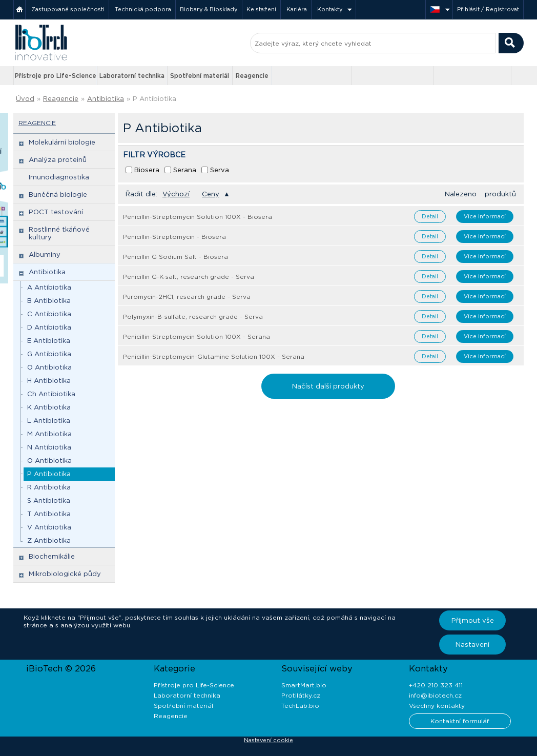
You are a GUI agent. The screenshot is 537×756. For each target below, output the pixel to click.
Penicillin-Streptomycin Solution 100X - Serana (197, 336)
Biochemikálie (52, 556)
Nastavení (472, 645)
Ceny (211, 194)
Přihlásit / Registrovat (488, 9)
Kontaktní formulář (460, 721)
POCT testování (56, 212)
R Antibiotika (49, 487)
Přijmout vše (473, 620)
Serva (220, 170)
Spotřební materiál (200, 76)
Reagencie (252, 76)
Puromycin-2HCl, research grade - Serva (187, 297)
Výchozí (176, 194)
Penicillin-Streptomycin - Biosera (174, 237)
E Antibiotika (49, 341)
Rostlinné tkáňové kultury (59, 233)
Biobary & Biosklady (209, 9)
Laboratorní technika (132, 76)
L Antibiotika (49, 421)
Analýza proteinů (58, 160)
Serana (185, 170)
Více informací (485, 216)
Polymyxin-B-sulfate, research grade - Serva (193, 316)
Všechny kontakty (437, 706)
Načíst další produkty (328, 386)
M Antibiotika (49, 434)
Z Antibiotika (49, 540)
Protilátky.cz (301, 695)
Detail (430, 216)
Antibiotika (106, 99)
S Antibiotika (49, 500)
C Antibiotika (49, 314)
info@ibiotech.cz (435, 695)
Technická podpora (143, 9)
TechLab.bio (300, 706)
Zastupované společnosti (68, 9)
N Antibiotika (49, 447)
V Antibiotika (49, 527)
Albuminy (45, 254)
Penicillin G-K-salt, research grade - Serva (189, 277)
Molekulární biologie (62, 142)
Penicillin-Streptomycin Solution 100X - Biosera (198, 217)
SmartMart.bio (304, 685)
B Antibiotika (49, 301)
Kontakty (330, 9)
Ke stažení (261, 9)
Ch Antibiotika (51, 394)
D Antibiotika (49, 327)
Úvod (25, 99)
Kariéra (297, 9)
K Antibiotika (49, 407)
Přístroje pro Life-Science (56, 76)
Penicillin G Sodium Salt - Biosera (175, 257)
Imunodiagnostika (59, 177)
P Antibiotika (154, 99)
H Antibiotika (49, 381)
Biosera (147, 170)
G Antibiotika (49, 354)
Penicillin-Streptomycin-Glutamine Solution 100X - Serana (214, 356)
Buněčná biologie (58, 195)
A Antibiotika (49, 287)
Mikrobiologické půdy (65, 574)
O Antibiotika (49, 367)
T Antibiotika (49, 514)
